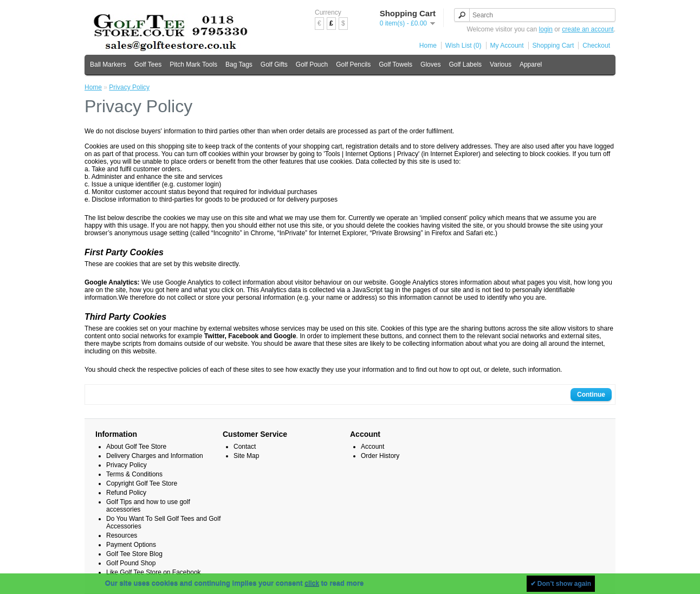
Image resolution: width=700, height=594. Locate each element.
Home (428, 46)
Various (501, 64)
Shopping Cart (553, 46)
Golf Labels (465, 64)
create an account (588, 29)
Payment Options (131, 545)
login (546, 29)
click (312, 584)
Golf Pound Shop (131, 563)
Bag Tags (239, 64)
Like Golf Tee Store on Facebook (154, 572)
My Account (507, 46)
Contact (245, 447)
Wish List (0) (464, 46)
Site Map (246, 456)
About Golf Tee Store (136, 447)
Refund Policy (126, 493)
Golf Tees (148, 64)
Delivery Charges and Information (155, 456)
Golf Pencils (353, 64)
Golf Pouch (312, 64)
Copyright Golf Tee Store (142, 483)
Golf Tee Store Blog (134, 554)
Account (372, 447)
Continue (591, 395)
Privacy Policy (129, 87)
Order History (380, 456)
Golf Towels (396, 64)
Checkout (596, 46)
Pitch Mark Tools (193, 64)
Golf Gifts (274, 64)
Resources (122, 535)
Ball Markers (108, 64)
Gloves (430, 64)
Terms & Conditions (134, 474)
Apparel (531, 64)
